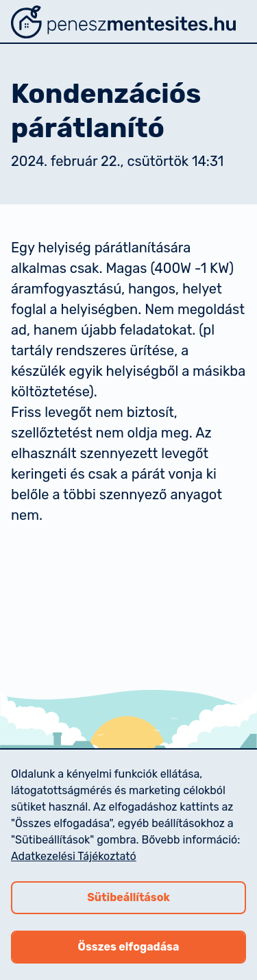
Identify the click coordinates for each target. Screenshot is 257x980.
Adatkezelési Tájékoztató (74, 856)
